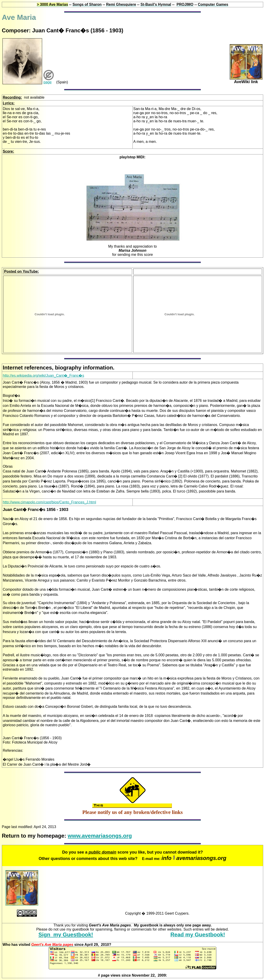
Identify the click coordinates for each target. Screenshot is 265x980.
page (48, 82)
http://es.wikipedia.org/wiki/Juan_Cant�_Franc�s (43, 376)
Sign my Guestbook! (66, 935)
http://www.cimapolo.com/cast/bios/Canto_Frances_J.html (49, 502)
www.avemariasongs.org (100, 836)
